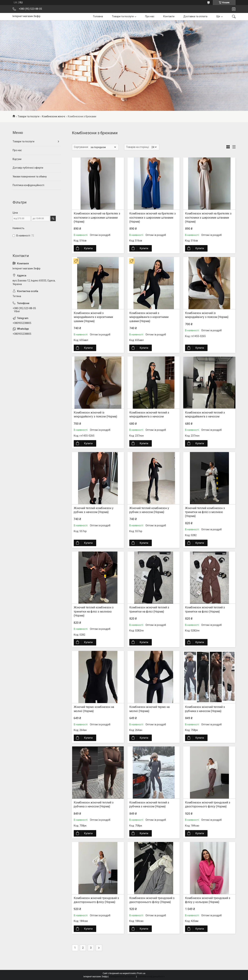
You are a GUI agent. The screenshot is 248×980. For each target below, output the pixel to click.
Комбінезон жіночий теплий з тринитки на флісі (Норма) (149, 609)
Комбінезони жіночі (54, 116)
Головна (98, 16)
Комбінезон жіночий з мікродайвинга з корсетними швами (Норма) (93, 317)
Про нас (150, 16)
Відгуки (17, 159)
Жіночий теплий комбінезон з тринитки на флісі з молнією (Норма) (205, 512)
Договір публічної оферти (28, 168)
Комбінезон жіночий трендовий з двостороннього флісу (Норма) (208, 804)
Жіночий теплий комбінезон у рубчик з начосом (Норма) (94, 510)
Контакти (169, 16)
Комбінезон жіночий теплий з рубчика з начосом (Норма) (205, 709)
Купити (88, 248)
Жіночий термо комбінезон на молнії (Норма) (94, 709)
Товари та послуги (123, 16)
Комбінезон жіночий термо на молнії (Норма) (149, 709)
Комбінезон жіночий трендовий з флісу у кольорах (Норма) (208, 900)
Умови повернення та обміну (30, 177)
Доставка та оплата (195, 16)
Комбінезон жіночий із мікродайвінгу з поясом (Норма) (207, 315)
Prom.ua (141, 973)
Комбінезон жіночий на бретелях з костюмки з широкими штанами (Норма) (97, 218)
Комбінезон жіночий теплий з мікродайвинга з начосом (149, 415)
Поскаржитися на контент (122, 977)
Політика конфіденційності (28, 185)
